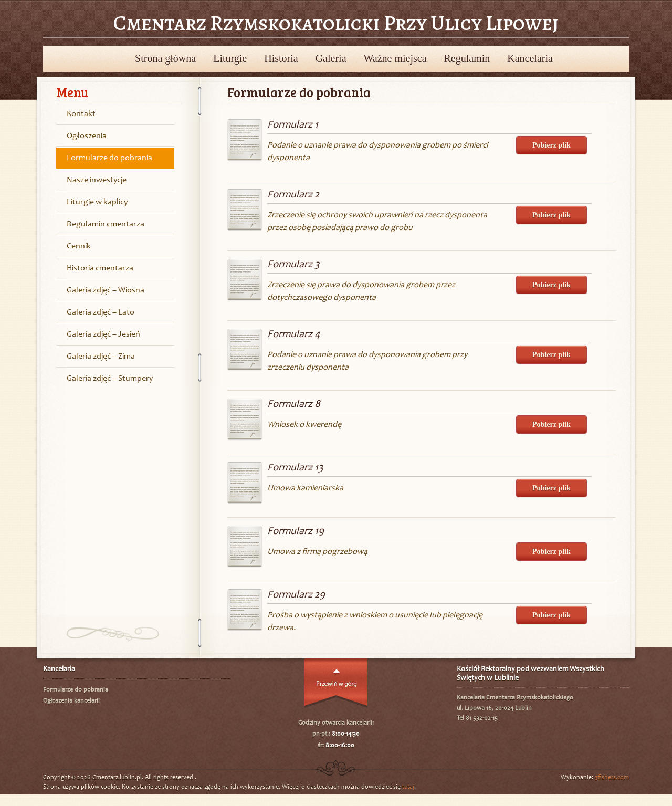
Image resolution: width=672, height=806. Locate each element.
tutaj (408, 787)
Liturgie (230, 58)
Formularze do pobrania (109, 158)
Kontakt (81, 114)
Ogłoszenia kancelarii (71, 701)
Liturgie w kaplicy (97, 202)
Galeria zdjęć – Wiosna (106, 290)
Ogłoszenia (87, 136)
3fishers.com (612, 778)
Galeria (331, 58)
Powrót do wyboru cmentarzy (55, 58)
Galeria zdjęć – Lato (101, 312)
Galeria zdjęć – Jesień (103, 334)
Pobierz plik (552, 145)
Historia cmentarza (100, 268)
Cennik (79, 246)
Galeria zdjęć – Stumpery (110, 379)
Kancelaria (530, 58)
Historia (281, 58)
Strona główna (165, 58)
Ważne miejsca (395, 58)
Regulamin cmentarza (106, 224)
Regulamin (467, 58)
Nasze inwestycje (97, 180)
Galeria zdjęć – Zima (101, 357)
